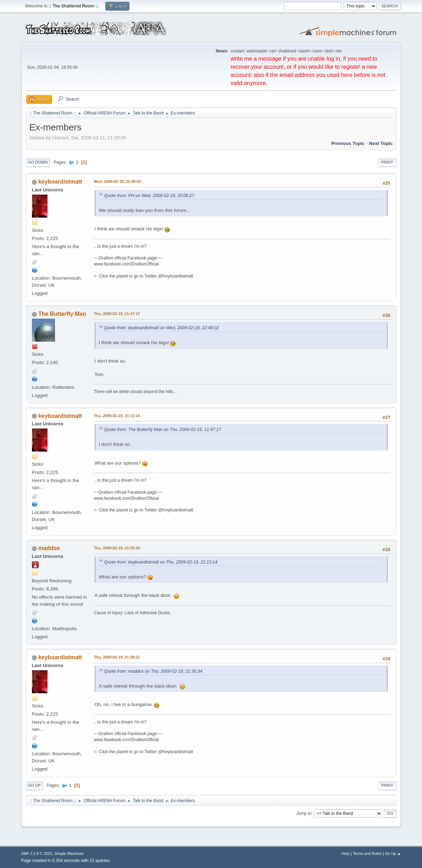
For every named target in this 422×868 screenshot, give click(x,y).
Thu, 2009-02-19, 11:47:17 (117, 314)
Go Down (38, 162)
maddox (49, 548)
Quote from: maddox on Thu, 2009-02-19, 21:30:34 (153, 671)
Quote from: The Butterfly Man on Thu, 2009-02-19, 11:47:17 (163, 430)
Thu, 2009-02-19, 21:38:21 (117, 657)
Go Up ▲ (393, 853)
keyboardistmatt (60, 182)
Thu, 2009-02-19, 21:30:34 (117, 548)
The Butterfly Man (62, 314)
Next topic (381, 143)
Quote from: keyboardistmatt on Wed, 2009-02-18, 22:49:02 (162, 328)
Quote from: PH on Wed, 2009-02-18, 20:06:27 (149, 196)
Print (387, 162)
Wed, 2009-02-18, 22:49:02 (118, 181)
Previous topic (348, 143)
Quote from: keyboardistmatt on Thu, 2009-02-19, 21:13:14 (161, 562)
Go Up (34, 785)
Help (345, 853)
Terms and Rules (367, 853)
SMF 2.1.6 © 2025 (37, 853)
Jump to (304, 813)
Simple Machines (69, 853)
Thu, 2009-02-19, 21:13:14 (117, 416)
